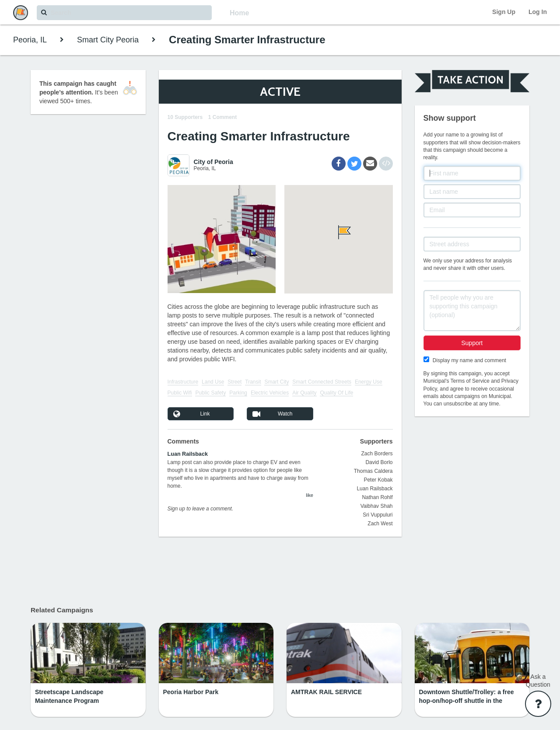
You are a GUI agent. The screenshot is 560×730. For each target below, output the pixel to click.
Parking (238, 393)
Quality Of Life (336, 393)
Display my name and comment (469, 360)
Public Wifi (180, 393)
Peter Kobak (378, 480)
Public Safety (210, 393)
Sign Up (504, 12)
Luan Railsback (188, 454)
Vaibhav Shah (377, 506)
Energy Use (369, 382)
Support (472, 343)
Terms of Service (470, 381)
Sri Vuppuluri (378, 515)
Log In (538, 12)
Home (239, 13)
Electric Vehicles (270, 393)
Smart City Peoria (108, 40)
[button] (339, 232)
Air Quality (304, 393)
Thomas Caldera (373, 471)
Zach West (380, 524)
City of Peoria (213, 162)
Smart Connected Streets (322, 382)
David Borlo (379, 462)
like (310, 495)
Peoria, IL (30, 40)
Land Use (213, 382)
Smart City (276, 382)
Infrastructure (183, 382)
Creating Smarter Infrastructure (247, 40)
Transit (253, 382)
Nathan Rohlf (377, 497)
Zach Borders (377, 454)
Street (234, 382)
